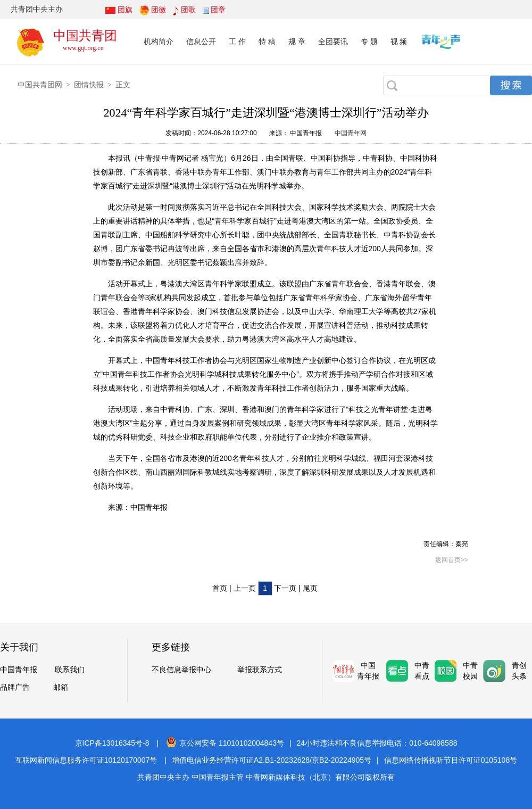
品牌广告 (15, 687)
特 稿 (267, 42)
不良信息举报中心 (181, 670)
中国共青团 (85, 35)
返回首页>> (452, 560)
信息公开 (201, 42)
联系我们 (70, 670)
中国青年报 (19, 670)
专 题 (369, 42)
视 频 (399, 42)
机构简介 (159, 42)
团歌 (188, 10)
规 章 (297, 42)
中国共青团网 (40, 85)
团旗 (125, 10)
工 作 (237, 42)
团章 (218, 10)
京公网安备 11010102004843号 (225, 743)
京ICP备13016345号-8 (112, 743)
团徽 (159, 10)
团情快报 (89, 85)
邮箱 (61, 687)
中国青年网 (351, 133)
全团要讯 (333, 42)
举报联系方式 (260, 670)
